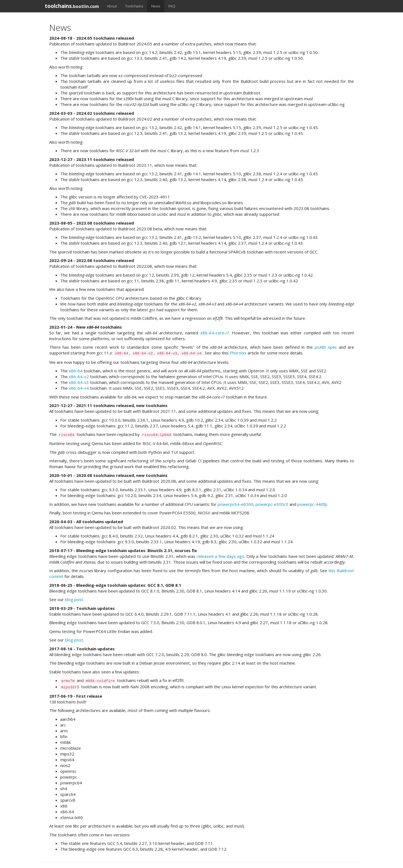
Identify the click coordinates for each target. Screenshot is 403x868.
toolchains (72, 6)
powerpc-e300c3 (272, 504)
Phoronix (238, 353)
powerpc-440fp (312, 504)
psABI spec (326, 347)
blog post (74, 599)
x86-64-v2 (79, 376)
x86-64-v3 (79, 382)
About (112, 6)
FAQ (172, 6)
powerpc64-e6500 (235, 504)
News (156, 6)
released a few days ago (220, 556)
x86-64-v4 (79, 388)
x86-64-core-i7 (215, 333)
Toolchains (134, 6)
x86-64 (76, 371)
